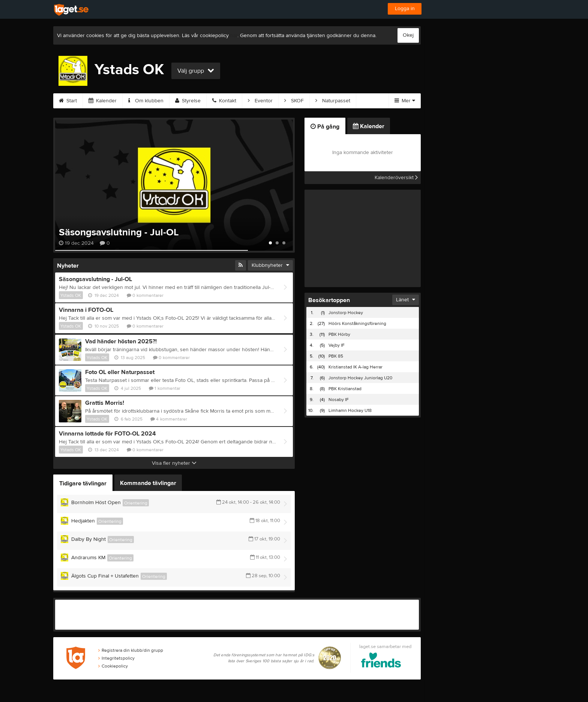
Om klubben (146, 101)
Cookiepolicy (113, 666)
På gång (325, 127)
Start (68, 101)
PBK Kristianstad (345, 389)
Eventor (260, 101)
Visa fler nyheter (174, 463)
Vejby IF (337, 345)
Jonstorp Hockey (346, 313)
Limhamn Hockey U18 (350, 410)
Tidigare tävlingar (83, 483)
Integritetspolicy (116, 658)
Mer (405, 101)
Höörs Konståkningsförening (357, 323)
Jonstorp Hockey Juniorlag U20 (360, 378)
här (234, 36)
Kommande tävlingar (148, 483)
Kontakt (224, 101)
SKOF (294, 101)
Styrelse (188, 101)
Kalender (103, 101)
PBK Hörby (339, 334)
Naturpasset (333, 101)
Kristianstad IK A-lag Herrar (355, 367)
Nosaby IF (339, 400)
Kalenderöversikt (396, 178)
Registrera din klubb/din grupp (131, 650)
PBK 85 (336, 356)
